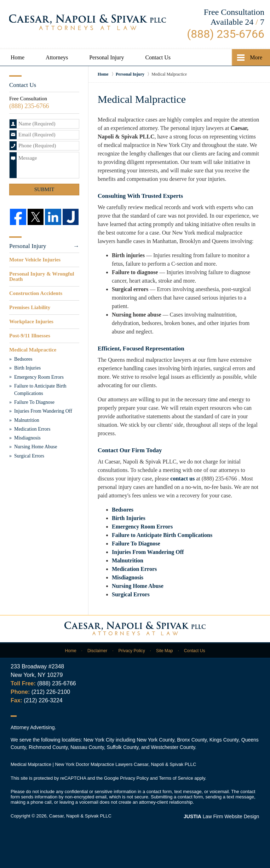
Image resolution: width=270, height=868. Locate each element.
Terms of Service (176, 778)
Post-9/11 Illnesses (30, 335)
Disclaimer (97, 650)
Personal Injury (107, 57)
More (256, 57)
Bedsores (123, 510)
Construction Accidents (36, 293)
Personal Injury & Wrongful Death (42, 276)
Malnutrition (128, 560)
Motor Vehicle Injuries (35, 260)
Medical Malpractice (33, 349)
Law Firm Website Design (222, 816)
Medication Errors (134, 569)
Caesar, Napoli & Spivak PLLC (80, 816)
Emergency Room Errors (142, 527)
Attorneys (57, 57)
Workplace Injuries (31, 321)
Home (18, 57)
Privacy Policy (132, 650)
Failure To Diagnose (136, 544)
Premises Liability (30, 307)
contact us (182, 479)
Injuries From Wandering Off (148, 552)
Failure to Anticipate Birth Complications (162, 535)
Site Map (164, 650)
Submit (44, 189)
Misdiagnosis (128, 577)
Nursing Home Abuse (138, 586)
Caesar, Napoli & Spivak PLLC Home (88, 22)
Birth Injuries (129, 518)
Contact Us (158, 57)
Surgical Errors (131, 594)
